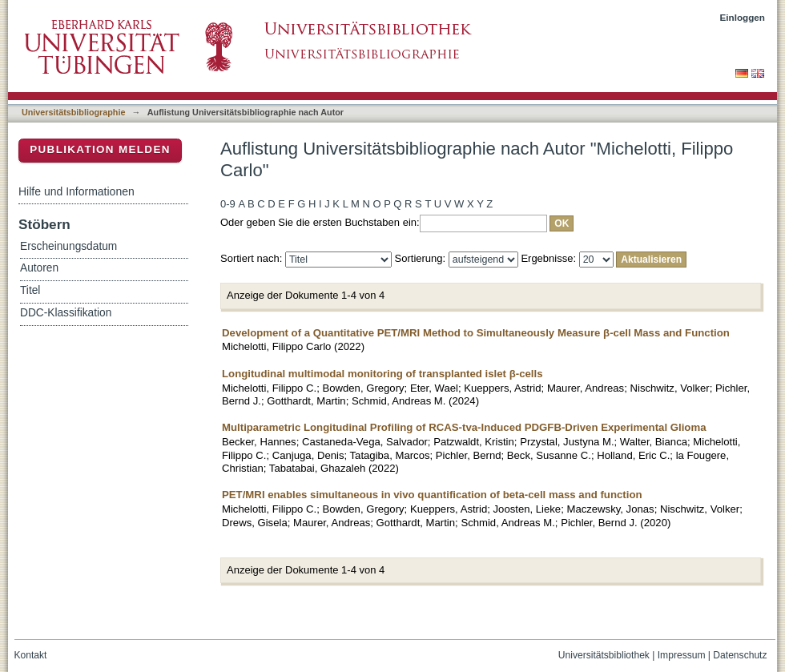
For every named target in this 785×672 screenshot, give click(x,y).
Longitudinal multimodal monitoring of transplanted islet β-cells (382, 374)
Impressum (682, 655)
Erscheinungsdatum (68, 246)
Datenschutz (740, 655)
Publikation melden (100, 149)
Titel (30, 290)
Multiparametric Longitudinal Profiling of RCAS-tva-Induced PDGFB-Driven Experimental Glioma (464, 427)
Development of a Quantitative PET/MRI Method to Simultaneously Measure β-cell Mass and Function (476, 333)
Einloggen (743, 17)
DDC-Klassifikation (66, 313)
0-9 (228, 204)
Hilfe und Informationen (76, 191)
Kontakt (31, 655)
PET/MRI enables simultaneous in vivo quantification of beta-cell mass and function (432, 495)
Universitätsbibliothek (604, 655)
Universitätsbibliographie (73, 112)
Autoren (39, 268)
